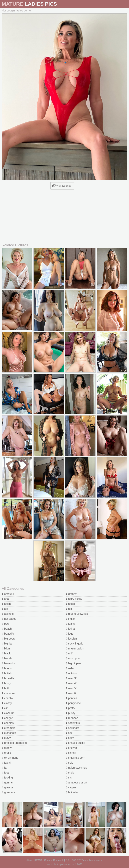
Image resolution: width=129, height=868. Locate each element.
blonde (7, 658)
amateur (8, 594)
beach (7, 629)
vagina (71, 787)
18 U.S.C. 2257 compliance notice (84, 860)
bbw (5, 624)
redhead (72, 718)
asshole (8, 614)
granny (71, 594)
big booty (8, 639)
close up (8, 713)
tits (69, 778)
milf (69, 653)
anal (6, 599)
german (8, 783)
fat (4, 768)
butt (5, 688)
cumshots (9, 733)
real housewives (77, 614)
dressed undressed (15, 743)
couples (8, 723)
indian (71, 619)
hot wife (72, 792)
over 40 (72, 683)
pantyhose (73, 703)
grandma (8, 792)
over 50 (72, 688)
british (7, 673)
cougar (7, 718)
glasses (8, 787)
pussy (71, 713)
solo (70, 763)
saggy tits (73, 723)
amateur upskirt (76, 783)
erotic (6, 753)
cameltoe (8, 693)
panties (71, 698)
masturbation (75, 649)
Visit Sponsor (62, 186)
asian (6, 604)
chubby (7, 698)
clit (5, 708)
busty (6, 683)
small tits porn (75, 758)
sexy (70, 738)
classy (7, 703)
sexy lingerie (75, 644)
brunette (8, 678)
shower (71, 748)
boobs (7, 668)
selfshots (72, 728)
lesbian (71, 639)
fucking (7, 778)
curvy (6, 738)
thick (70, 773)
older (70, 668)
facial (6, 763)
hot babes (9, 619)
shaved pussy (75, 743)
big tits (7, 644)
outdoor (72, 673)
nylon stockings (76, 768)
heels (70, 604)
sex (69, 733)
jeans (70, 624)
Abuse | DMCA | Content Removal (45, 860)
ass (5, 609)
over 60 (72, 693)
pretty (70, 708)
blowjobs (8, 663)
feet (5, 773)
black (6, 653)
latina (70, 629)
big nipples (74, 663)
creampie (9, 728)
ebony (7, 748)
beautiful (8, 634)
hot (69, 609)
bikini (6, 649)
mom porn (73, 658)
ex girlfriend (10, 758)
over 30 (72, 678)
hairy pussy (74, 599)
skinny (71, 753)
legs (70, 634)
